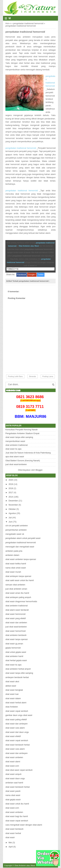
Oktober (12, 510)
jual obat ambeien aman (16, 589)
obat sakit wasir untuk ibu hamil (20, 581)
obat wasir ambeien (14, 758)
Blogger (39, 470)
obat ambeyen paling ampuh (18, 598)
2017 (11, 493)
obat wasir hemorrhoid (15, 631)
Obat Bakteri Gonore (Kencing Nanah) (23, 461)
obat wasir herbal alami (16, 703)
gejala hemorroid (13, 648)
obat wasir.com (12, 766)
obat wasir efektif (13, 737)
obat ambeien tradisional (16, 446)
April (11, 847)
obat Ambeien (12, 707)
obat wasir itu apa (13, 449)
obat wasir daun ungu (15, 779)
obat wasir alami (13, 762)
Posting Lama (48, 377)
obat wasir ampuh (13, 775)
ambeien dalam (12, 556)
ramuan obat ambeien (15, 585)
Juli (10, 518)
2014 (11, 497)
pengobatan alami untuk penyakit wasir (23, 539)
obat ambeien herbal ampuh (18, 669)
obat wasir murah (13, 572)
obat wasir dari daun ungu (17, 733)
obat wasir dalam (13, 699)
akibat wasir (11, 686)
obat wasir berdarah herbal (17, 745)
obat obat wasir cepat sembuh (19, 770)
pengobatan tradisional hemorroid (28, 23)
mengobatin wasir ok (15, 534)
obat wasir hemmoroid (15, 615)
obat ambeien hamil (14, 657)
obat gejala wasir (13, 800)
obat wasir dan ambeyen (16, 724)
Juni (10, 522)
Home (8, 23)
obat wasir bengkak (14, 690)
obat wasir (10, 838)
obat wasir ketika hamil (16, 564)
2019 (11, 485)
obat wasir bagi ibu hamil (17, 817)
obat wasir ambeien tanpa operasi (21, 560)
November (13, 505)
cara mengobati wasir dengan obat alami (24, 825)
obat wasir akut (12, 682)
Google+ (32, 275)
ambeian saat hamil (14, 783)
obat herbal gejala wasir (16, 661)
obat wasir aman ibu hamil (17, 593)
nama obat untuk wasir (16, 568)
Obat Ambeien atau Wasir (29, 246)
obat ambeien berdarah (16, 636)
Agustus (12, 514)
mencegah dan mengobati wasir (20, 547)
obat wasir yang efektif (15, 619)
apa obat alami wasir (15, 457)
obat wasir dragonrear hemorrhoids (21, 602)
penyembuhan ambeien (16, 530)
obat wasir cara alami (15, 728)
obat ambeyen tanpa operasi (18, 577)
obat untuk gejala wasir (16, 653)
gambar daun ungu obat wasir (19, 716)
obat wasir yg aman (14, 644)
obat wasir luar (12, 695)
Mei (10, 843)
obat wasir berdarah (14, 829)
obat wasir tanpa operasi (16, 640)
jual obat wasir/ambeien (16, 465)
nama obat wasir (13, 796)
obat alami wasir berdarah (17, 610)
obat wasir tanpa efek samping (19, 438)
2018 (11, 489)
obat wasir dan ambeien (16, 623)
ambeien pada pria (14, 551)
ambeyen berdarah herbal (17, 678)
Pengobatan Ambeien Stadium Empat (22, 434)
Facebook (22, 275)
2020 (11, 480)
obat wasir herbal (13, 834)
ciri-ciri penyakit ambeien (17, 526)
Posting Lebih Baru (15, 377)
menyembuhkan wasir (15, 442)
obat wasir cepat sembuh (17, 712)
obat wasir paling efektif (16, 720)
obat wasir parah (13, 792)
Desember (13, 501)
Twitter (41, 275)
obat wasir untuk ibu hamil (17, 804)
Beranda (33, 377)
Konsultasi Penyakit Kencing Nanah (22, 430)
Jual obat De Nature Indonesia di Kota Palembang (28, 453)
